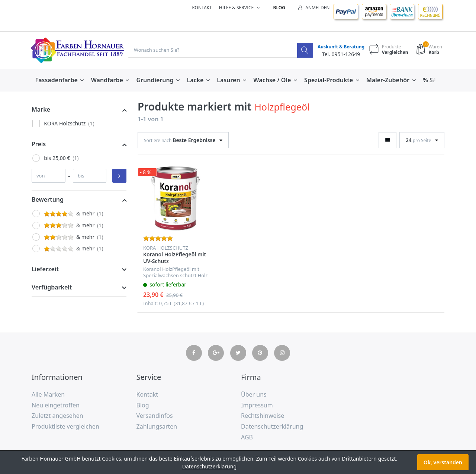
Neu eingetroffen (56, 406)
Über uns (254, 395)
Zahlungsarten (157, 427)
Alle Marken (48, 395)
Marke (41, 110)
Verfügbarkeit (52, 288)
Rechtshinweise (263, 416)
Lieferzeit (45, 269)
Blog (279, 8)
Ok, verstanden (443, 462)
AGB (247, 438)
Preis (39, 144)
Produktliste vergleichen (65, 427)
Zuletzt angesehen (57, 416)
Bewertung (48, 200)
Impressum (257, 406)
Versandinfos (155, 416)
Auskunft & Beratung (339, 47)
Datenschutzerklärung (272, 427)
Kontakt (202, 8)
